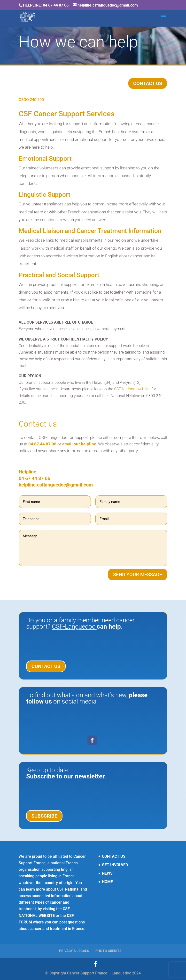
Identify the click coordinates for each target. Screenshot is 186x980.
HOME (107, 882)
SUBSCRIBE (44, 816)
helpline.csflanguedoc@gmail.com (56, 485)
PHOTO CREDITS (108, 951)
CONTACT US (148, 83)
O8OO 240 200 (31, 100)
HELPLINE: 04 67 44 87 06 (46, 5)
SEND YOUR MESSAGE (138, 574)
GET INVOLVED (115, 865)
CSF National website (132, 389)
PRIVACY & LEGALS (74, 951)
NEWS (107, 873)
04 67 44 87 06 (42, 444)
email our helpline (79, 444)
